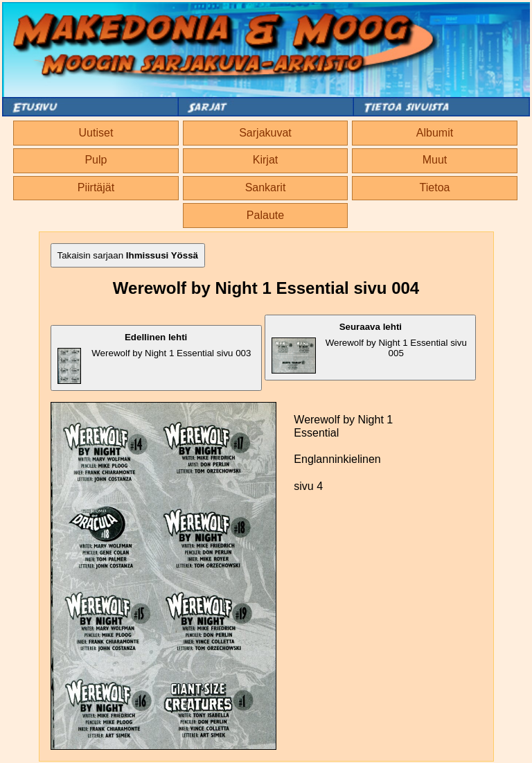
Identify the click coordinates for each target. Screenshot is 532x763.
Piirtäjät (96, 187)
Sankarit (266, 187)
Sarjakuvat (265, 133)
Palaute (265, 215)
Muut (435, 160)
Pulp (96, 160)
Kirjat (265, 160)
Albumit (435, 133)
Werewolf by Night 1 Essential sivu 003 (154, 358)
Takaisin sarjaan (128, 255)
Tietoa (435, 187)
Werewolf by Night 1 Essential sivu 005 (369, 348)
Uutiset (96, 133)
